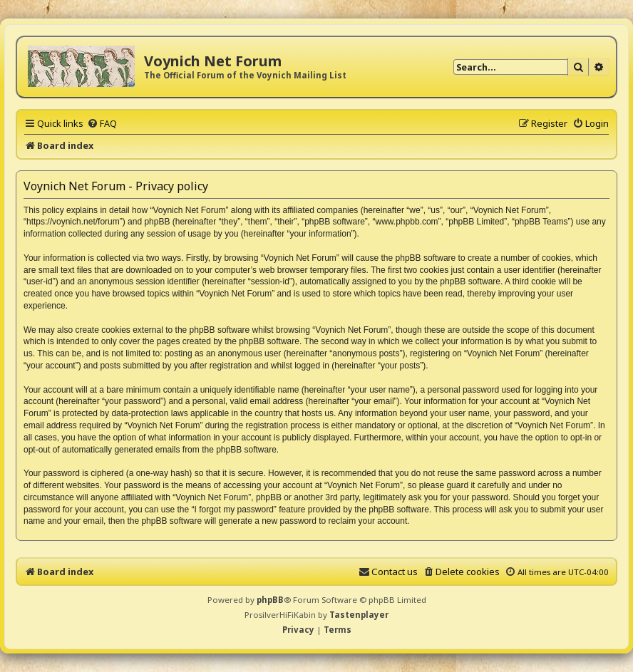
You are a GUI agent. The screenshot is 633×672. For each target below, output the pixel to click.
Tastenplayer (359, 615)
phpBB (270, 600)
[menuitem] (102, 123)
